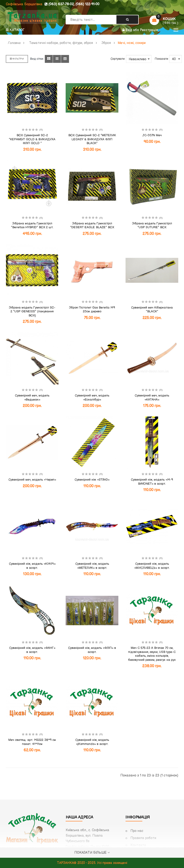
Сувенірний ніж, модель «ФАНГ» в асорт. (32, 650)
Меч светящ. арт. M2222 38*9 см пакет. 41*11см (32, 742)
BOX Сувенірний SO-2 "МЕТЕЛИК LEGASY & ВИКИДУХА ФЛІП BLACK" (92, 139)
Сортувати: (118, 59)
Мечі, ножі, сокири (132, 43)
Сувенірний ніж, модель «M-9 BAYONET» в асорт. (152, 482)
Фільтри (17, 59)
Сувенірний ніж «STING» (92, 480)
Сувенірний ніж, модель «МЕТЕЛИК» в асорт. (92, 566)
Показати (161, 59)
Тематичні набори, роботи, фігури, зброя (61, 43)
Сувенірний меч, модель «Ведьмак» (32, 398)
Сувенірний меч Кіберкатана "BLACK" (152, 310)
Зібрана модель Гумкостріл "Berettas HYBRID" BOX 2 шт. (32, 225)
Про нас (137, 831)
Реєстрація (149, 30)
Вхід (129, 30)
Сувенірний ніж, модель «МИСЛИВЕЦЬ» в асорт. (152, 566)
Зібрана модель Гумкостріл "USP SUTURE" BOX (152, 225)
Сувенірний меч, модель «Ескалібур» (92, 398)
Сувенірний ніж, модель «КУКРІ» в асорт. (32, 566)
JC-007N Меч (152, 135)
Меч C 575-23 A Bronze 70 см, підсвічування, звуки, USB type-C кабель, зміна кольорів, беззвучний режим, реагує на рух (152, 654)
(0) (41, 130)
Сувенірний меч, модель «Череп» (32, 480)
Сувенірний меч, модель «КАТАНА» (152, 398)
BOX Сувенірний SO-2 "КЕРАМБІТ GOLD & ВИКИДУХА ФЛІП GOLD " (32, 139)
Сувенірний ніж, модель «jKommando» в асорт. (92, 742)
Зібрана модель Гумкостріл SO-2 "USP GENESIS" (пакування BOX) (32, 312)
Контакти (138, 845)
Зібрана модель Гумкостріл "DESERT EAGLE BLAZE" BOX (92, 225)
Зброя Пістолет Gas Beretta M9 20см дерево (92, 310)
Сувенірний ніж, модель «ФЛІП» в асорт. (92, 650)
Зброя (106, 43)
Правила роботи (143, 838)
